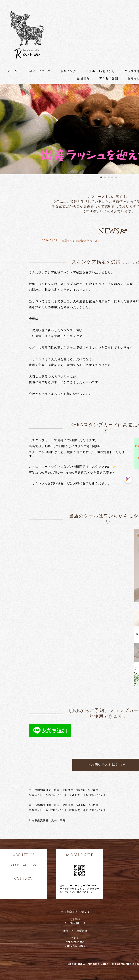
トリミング (68, 71)
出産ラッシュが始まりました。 (82, 241)
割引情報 (83, 78)
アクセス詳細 (109, 78)
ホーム (12, 71)
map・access (24, 865)
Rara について (39, 71)
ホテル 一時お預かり (100, 71)
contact (24, 879)
